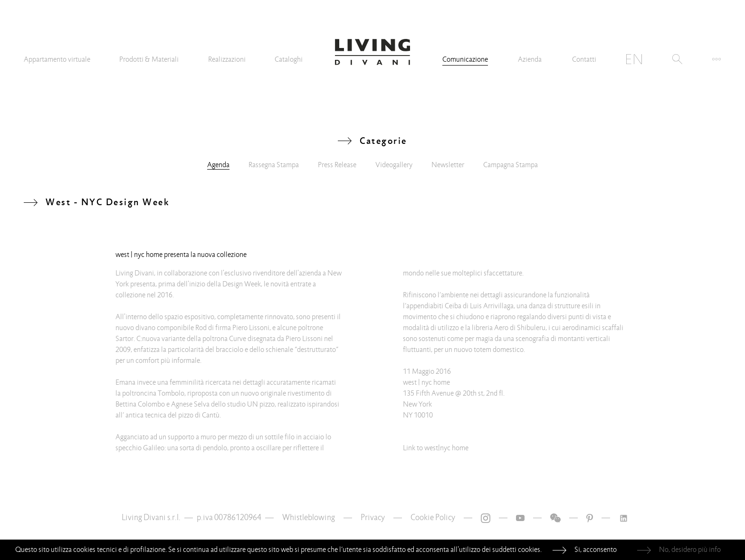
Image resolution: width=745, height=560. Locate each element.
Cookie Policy (433, 517)
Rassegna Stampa (274, 165)
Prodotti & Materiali (149, 59)
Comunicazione (465, 59)
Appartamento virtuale (57, 59)
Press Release (337, 165)
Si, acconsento (596, 550)
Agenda (218, 165)
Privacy (373, 517)
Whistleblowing (309, 517)
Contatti (584, 59)
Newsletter (448, 165)
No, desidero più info (690, 550)
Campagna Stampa (511, 165)
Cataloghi (289, 59)
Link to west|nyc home (436, 448)
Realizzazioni (227, 59)
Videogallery (394, 165)
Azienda (530, 59)
